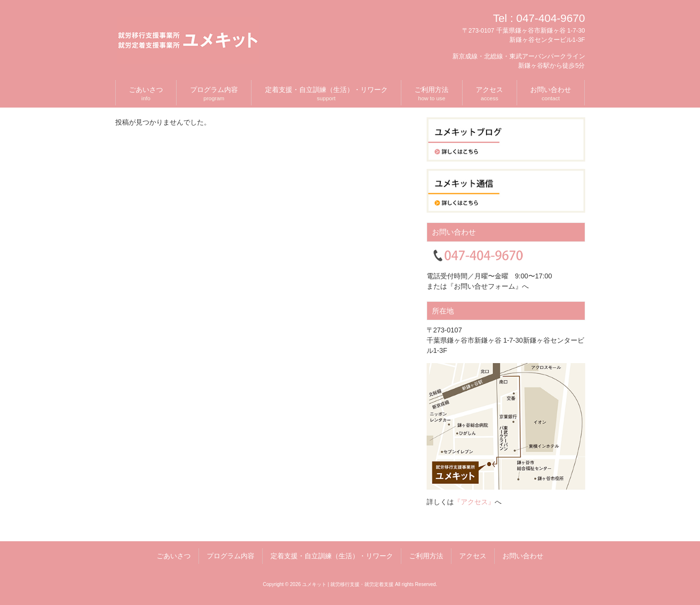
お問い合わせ (523, 556)
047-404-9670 (550, 18)
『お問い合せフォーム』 (485, 286)
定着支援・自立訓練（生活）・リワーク (332, 556)
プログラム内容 (231, 556)
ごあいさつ (174, 556)
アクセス (473, 556)
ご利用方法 (426, 556)
